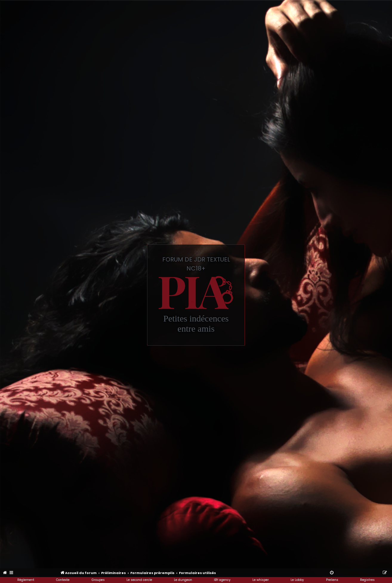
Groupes (98, 580)
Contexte (63, 580)
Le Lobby (297, 580)
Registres (367, 580)
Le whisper (261, 580)
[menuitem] (5, 573)
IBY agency (222, 580)
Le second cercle (139, 580)
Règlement (26, 580)
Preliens (332, 580)
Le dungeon (183, 580)
